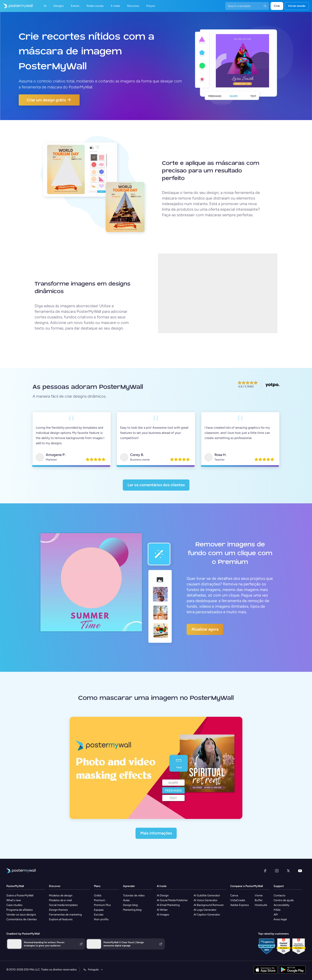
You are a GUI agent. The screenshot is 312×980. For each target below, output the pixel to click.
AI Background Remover (209, 905)
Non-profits (101, 919)
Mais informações (156, 833)
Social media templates (63, 905)
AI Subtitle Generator (207, 895)
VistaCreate (238, 900)
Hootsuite (261, 905)
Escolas (99, 915)
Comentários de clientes (22, 919)
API (276, 915)
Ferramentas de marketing (65, 915)
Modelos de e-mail (60, 900)
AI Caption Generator (207, 915)
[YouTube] (300, 871)
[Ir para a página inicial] (16, 6)
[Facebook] (265, 871)
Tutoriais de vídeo (134, 895)
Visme (259, 895)
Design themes (58, 910)
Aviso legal (280, 919)
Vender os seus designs (21, 915)
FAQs (277, 910)
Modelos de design (61, 895)
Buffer (259, 900)
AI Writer (162, 910)
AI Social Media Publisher (172, 900)
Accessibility (281, 905)
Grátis (98, 895)
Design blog (130, 905)
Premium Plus (102, 905)
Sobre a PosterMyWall (20, 895)
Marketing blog (132, 910)
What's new (14, 900)
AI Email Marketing (168, 905)
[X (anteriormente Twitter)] (288, 871)
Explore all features (61, 919)
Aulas (126, 900)
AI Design (163, 895)
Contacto (279, 895)
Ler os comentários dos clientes (156, 485)
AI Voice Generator (206, 900)
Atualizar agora (205, 629)
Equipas (99, 910)
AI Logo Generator (205, 910)
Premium (99, 900)
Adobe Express (240, 905)
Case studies (14, 905)
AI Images (163, 915)
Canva (234, 895)
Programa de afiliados (20, 910)
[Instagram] (277, 871)
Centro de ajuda (284, 900)
